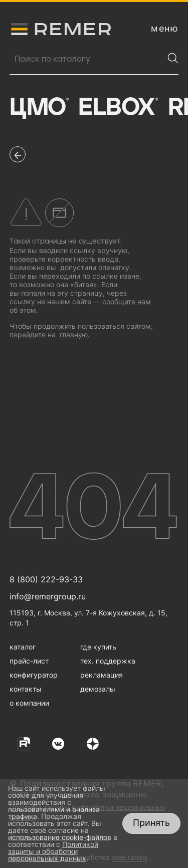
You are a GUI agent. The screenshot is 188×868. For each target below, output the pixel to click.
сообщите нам (127, 301)
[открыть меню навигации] (165, 29)
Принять (151, 823)
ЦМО (39, 108)
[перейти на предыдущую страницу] (18, 154)
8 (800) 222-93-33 (46, 579)
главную (74, 335)
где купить (98, 647)
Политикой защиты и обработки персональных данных (53, 851)
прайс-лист (29, 661)
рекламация (102, 675)
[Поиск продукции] (86, 59)
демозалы (98, 689)
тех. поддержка (108, 661)
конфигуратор (34, 675)
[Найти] (173, 58)
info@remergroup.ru (48, 596)
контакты (26, 689)
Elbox (118, 108)
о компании (29, 703)
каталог (23, 647)
